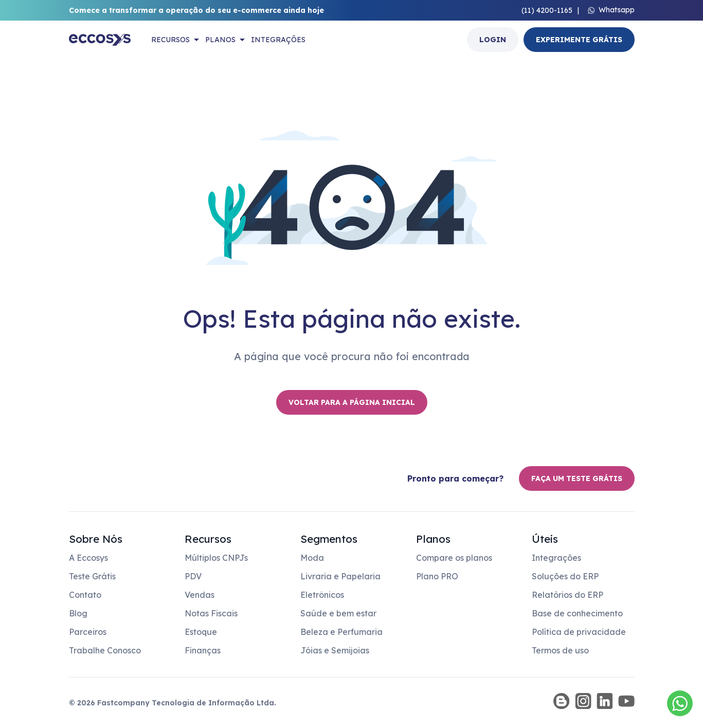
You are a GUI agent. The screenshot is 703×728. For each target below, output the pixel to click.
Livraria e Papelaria (340, 576)
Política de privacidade (579, 632)
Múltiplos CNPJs (216, 558)
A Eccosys (88, 558)
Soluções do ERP (565, 576)
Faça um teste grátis (577, 478)
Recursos (170, 40)
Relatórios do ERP (567, 595)
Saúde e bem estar (338, 613)
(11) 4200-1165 (547, 10)
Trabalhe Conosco (105, 650)
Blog (78, 613)
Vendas (200, 595)
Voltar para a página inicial (352, 402)
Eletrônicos (322, 595)
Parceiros (88, 632)
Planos (220, 40)
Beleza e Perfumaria (341, 632)
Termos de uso (560, 650)
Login (493, 40)
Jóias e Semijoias (335, 650)
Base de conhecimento (577, 613)
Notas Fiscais (211, 613)
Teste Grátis (92, 576)
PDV (193, 576)
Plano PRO (437, 576)
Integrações (278, 40)
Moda (312, 558)
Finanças (203, 650)
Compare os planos (454, 558)
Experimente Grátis (579, 40)
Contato (85, 595)
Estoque (201, 632)
